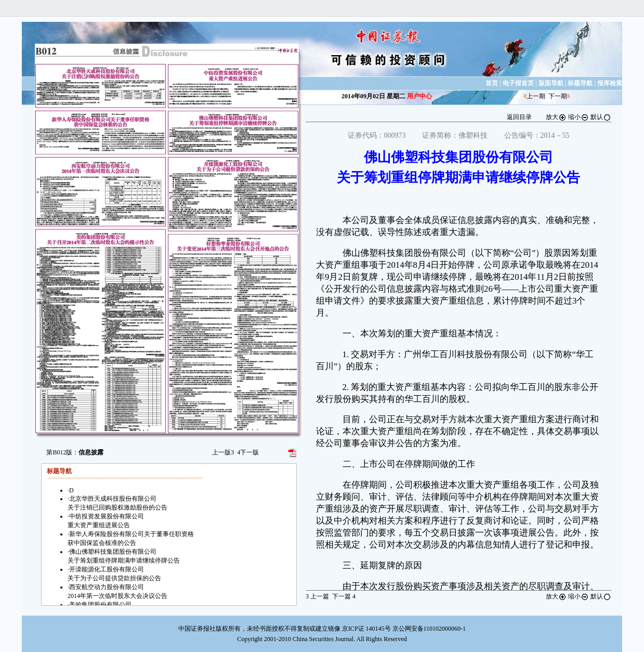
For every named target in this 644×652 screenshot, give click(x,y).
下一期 (558, 96)
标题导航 (580, 83)
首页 (492, 83)
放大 (556, 117)
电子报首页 (518, 83)
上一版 (223, 452)
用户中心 (419, 96)
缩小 (579, 117)
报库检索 (610, 83)
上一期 (536, 96)
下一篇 (344, 596)
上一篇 (317, 596)
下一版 (248, 452)
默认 (601, 117)
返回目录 (519, 117)
